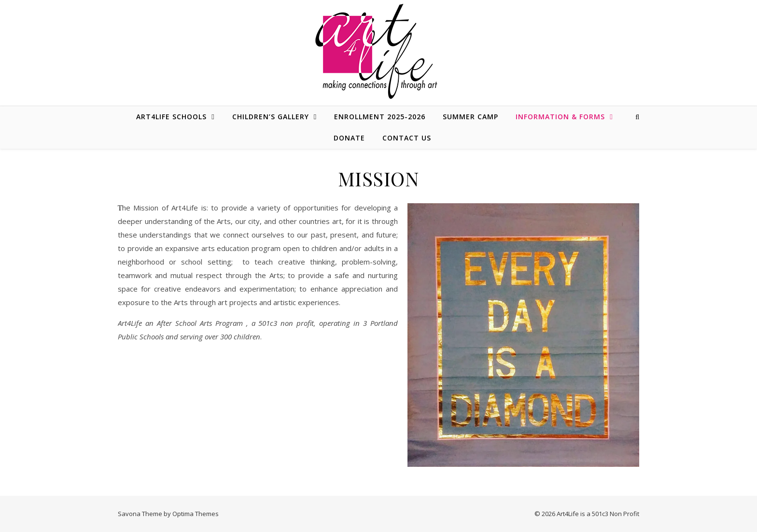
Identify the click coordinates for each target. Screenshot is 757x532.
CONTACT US (407, 138)
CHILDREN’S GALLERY (271, 117)
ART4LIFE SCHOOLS (171, 117)
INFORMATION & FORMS (560, 117)
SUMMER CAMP (470, 117)
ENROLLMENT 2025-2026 (380, 117)
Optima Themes (196, 514)
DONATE (349, 138)
